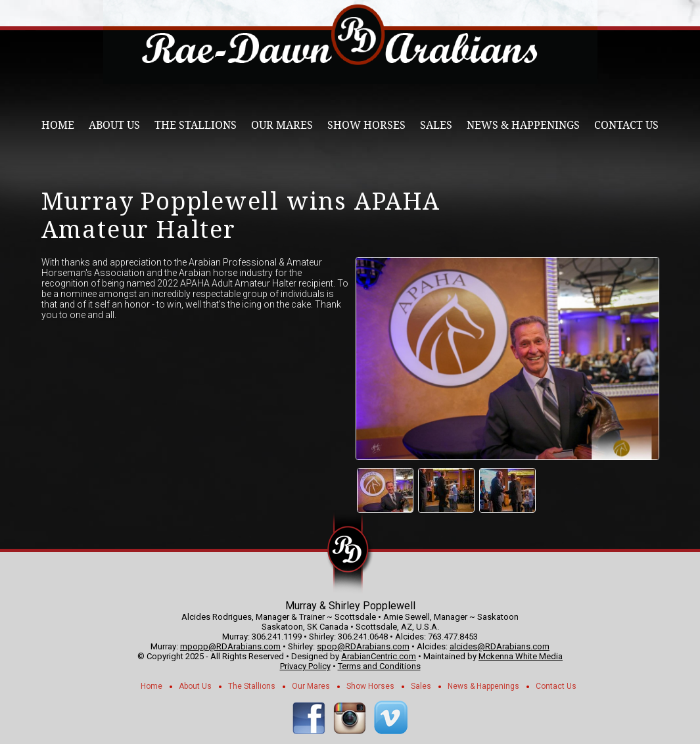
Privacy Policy (305, 666)
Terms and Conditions (379, 666)
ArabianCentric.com (379, 656)
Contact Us (626, 125)
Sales (436, 125)
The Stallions (196, 125)
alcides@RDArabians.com (500, 646)
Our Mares (282, 125)
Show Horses (366, 125)
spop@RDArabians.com (363, 646)
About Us (114, 125)
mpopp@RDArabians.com (230, 646)
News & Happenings (523, 125)
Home (58, 125)
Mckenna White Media (521, 656)
